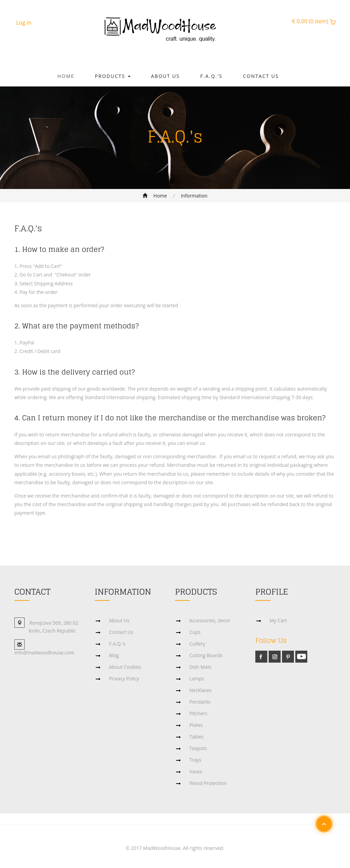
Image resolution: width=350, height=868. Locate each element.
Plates (196, 725)
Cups (195, 632)
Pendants (200, 702)
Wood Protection (208, 783)
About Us (165, 76)
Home (66, 76)
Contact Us (261, 76)
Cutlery (197, 644)
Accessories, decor (210, 620)
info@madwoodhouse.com (44, 653)
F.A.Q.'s (211, 76)
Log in (24, 23)
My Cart (278, 620)
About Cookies (125, 667)
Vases (196, 771)
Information (194, 196)
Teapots (198, 748)
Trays (195, 760)
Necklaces (200, 690)
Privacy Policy (124, 679)
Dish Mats (200, 667)
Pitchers (198, 713)
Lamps (197, 679)
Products (113, 76)
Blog (114, 655)
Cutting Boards (206, 655)
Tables (197, 737)
